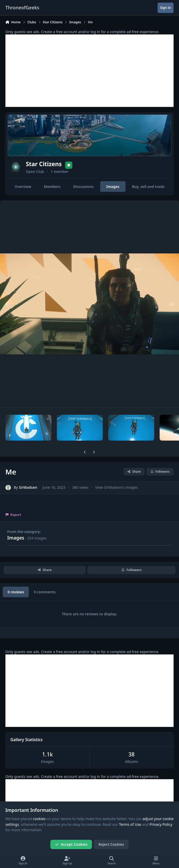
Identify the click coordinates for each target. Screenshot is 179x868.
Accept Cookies (71, 844)
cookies (39, 819)
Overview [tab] (23, 187)
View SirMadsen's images (116, 488)
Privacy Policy (161, 824)
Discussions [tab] (83, 187)
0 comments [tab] (45, 592)
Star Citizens (44, 164)
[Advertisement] (89, 71)
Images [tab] (113, 187)
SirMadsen (28, 488)
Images (16, 538)
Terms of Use (130, 824)
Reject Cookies (111, 844)
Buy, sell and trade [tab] (148, 187)
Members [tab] (52, 187)
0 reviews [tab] (16, 592)
